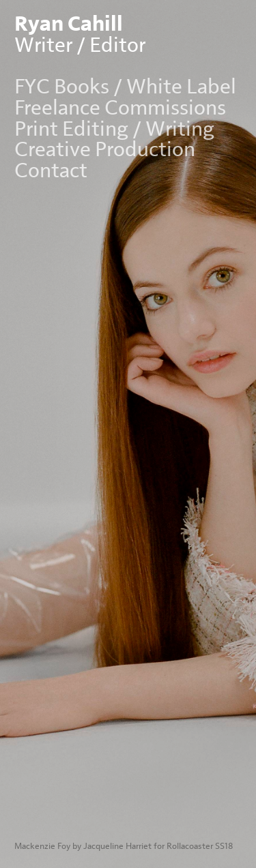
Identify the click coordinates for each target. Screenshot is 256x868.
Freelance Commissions (120, 108)
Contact (51, 171)
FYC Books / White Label (125, 87)
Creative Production (105, 150)
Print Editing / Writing (114, 129)
